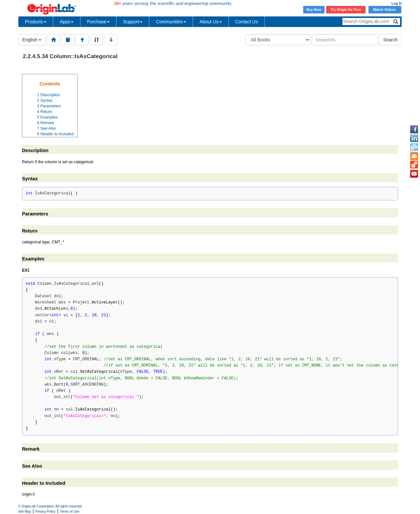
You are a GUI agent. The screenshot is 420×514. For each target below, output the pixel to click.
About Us (211, 22)
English (32, 40)
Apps (67, 22)
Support (133, 22)
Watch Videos (385, 10)
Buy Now (314, 10)
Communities (171, 22)
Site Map (24, 512)
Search (390, 40)
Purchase (98, 22)
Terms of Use (70, 512)
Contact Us (247, 22)
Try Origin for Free (346, 10)
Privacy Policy (46, 512)
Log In (397, 3)
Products (36, 22)
